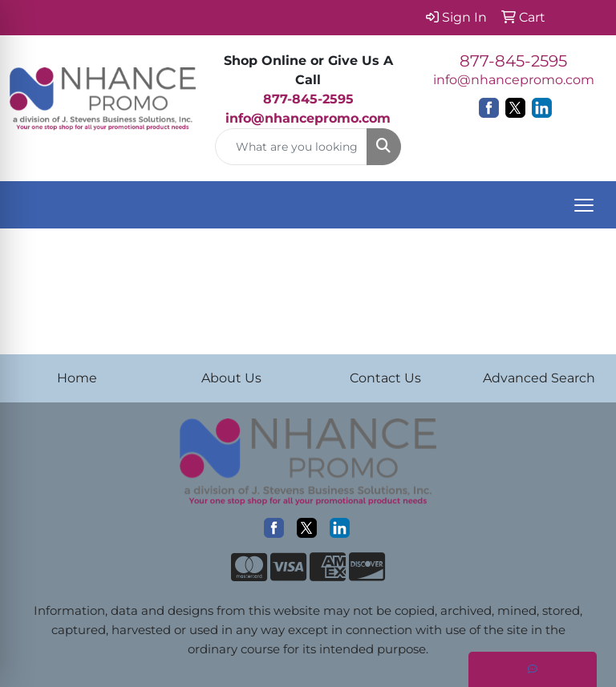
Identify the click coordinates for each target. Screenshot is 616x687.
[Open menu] (584, 205)
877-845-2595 (513, 61)
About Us (231, 378)
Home (77, 378)
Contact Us (385, 378)
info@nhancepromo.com (308, 118)
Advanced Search (539, 378)
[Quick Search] (291, 147)
